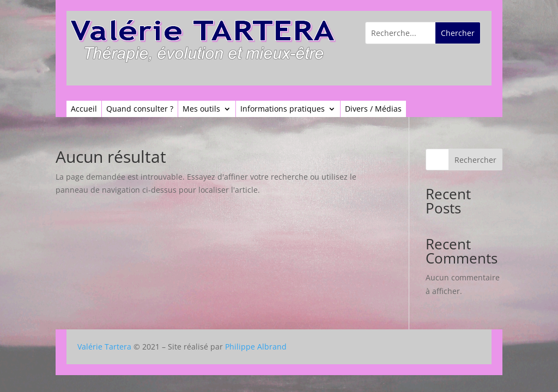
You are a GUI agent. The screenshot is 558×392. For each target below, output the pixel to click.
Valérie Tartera (104, 347)
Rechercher (475, 160)
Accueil (84, 109)
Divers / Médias (373, 109)
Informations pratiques (283, 109)
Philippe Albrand (256, 347)
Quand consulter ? (140, 109)
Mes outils (201, 109)
